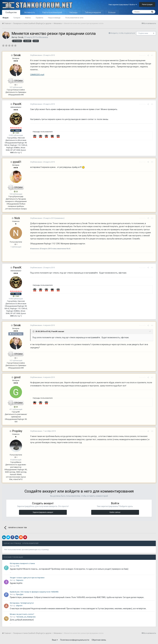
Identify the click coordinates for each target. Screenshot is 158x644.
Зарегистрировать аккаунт (43, 512)
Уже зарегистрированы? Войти (123, 5)
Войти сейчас (115, 512)
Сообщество (11, 12)
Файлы (28, 18)
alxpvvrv (19, 606)
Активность (30, 12)
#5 (153, 268)
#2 (153, 104)
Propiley (17, 431)
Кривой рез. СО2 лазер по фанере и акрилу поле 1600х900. (34, 592)
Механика (43, 37)
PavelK (17, 104)
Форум (5, 18)
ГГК (18, 566)
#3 (153, 162)
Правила (39, 18)
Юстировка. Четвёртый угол (22, 603)
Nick (17, 218)
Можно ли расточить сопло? (22, 614)
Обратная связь (99, 640)
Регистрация (147, 4)
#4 (153, 218)
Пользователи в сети (74, 18)
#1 (153, 55)
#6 (153, 325)
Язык (55, 640)
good (17, 377)
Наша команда (54, 18)
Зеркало (20, 580)
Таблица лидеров (93, 12)
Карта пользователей (52, 12)
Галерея (17, 18)
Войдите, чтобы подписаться (123, 33)
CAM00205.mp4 (37, 75)
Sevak (21, 37)
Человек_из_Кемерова (26, 617)
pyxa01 (17, 162)
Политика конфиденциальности (75, 640)
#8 (153, 431)
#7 (153, 377)
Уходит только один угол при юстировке (27, 578)
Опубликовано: (42, 55)
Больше (112, 12)
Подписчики (143, 33)
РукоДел (20, 594)
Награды (73, 12)
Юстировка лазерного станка (22, 563)
